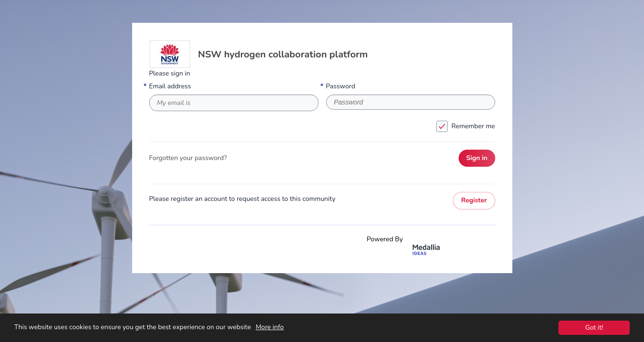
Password (341, 86)
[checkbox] (442, 126)
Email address (170, 86)
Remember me (324, 126)
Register (474, 200)
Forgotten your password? (188, 158)
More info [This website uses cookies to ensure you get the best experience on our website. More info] (270, 328)
